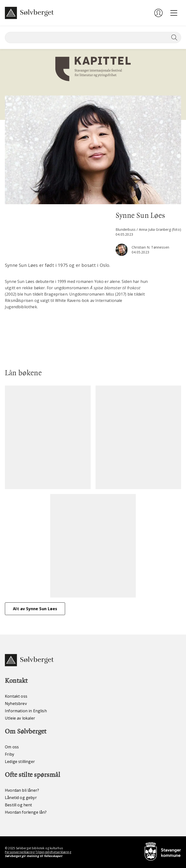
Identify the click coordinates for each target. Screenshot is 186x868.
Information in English (26, 711)
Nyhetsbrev (16, 704)
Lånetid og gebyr (21, 798)
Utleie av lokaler (20, 718)
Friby (10, 754)
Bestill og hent (19, 805)
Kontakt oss (16, 696)
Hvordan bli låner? (22, 790)
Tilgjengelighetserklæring (53, 852)
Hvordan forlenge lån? (26, 812)
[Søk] (93, 38)
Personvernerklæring (20, 852)
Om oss (12, 747)
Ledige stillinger (20, 762)
